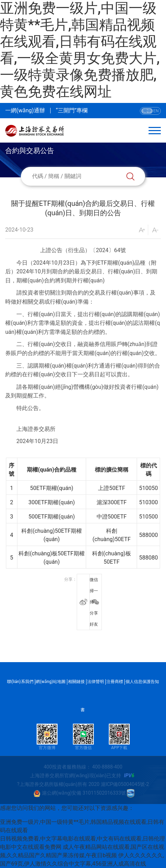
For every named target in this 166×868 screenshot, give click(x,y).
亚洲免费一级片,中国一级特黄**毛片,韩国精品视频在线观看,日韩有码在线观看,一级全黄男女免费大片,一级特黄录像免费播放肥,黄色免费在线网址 (80, 50)
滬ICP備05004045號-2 (125, 784)
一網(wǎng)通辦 (25, 111)
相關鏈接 (76, 682)
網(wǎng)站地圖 (50, 682)
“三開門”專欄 (72, 111)
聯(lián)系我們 (20, 682)
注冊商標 (115, 682)
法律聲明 (96, 682)
